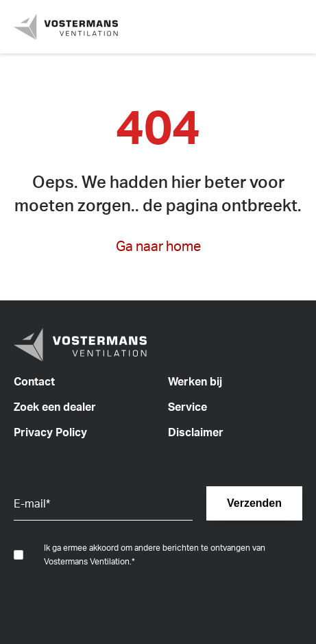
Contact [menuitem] (34, 381)
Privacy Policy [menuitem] (50, 432)
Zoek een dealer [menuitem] (55, 407)
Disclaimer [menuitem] (196, 432)
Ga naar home (158, 246)
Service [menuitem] (187, 407)
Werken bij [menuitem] (195, 381)
